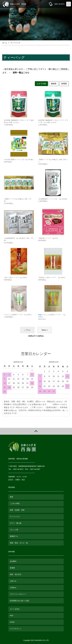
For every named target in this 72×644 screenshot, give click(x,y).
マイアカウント (16, 629)
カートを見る (15, 609)
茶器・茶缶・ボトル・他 (19, 543)
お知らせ (13, 581)
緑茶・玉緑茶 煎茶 (17, 510)
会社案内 (13, 561)
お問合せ (13, 588)
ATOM (12, 622)
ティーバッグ (15, 43)
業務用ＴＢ (14, 536)
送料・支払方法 (16, 574)
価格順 (54, 84)
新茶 (12, 497)
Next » (45, 330)
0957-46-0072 (59, 4)
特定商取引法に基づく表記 (20, 601)
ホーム (5, 43)
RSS (12, 616)
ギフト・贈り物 (16, 523)
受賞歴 (12, 568)
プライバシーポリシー (18, 594)
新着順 (64, 84)
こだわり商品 (15, 503)
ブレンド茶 (14, 530)
